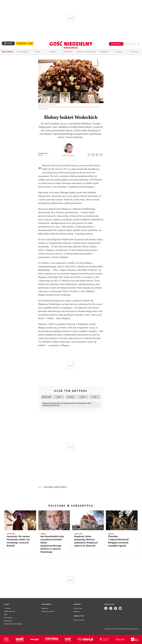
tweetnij (98, 154)
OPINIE (38, 52)
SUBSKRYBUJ (116, 44)
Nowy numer (7, 52)
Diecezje (119, 52)
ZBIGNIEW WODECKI (61, 487)
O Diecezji (134, 52)
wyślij (102, 154)
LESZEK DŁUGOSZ (49, 487)
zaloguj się (130, 44)
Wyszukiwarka (138, 44)
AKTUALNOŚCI (23, 52)
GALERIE (53, 52)
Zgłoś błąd (9, 629)
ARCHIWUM (68, 52)
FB (94, 154)
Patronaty (104, 52)
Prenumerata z (25, 43)
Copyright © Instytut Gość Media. (114, 629)
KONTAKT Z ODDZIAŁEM (86, 52)
